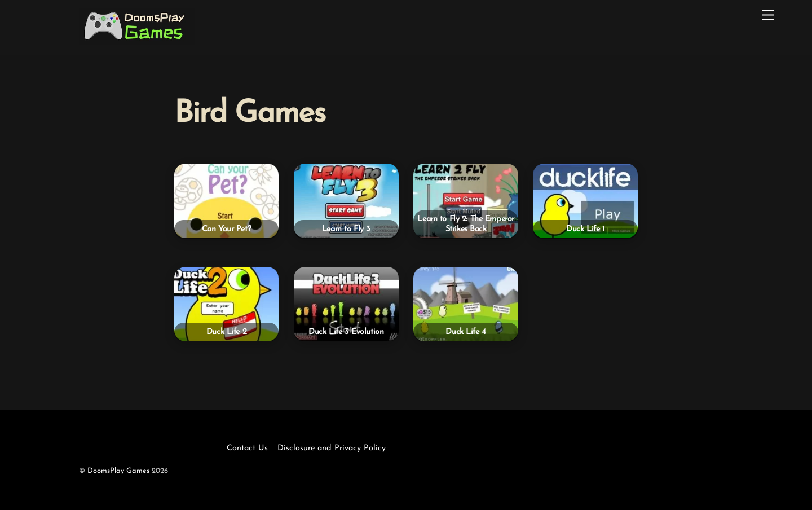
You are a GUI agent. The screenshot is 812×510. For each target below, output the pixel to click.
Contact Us (247, 448)
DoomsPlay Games (118, 471)
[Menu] (768, 16)
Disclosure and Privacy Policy (332, 448)
